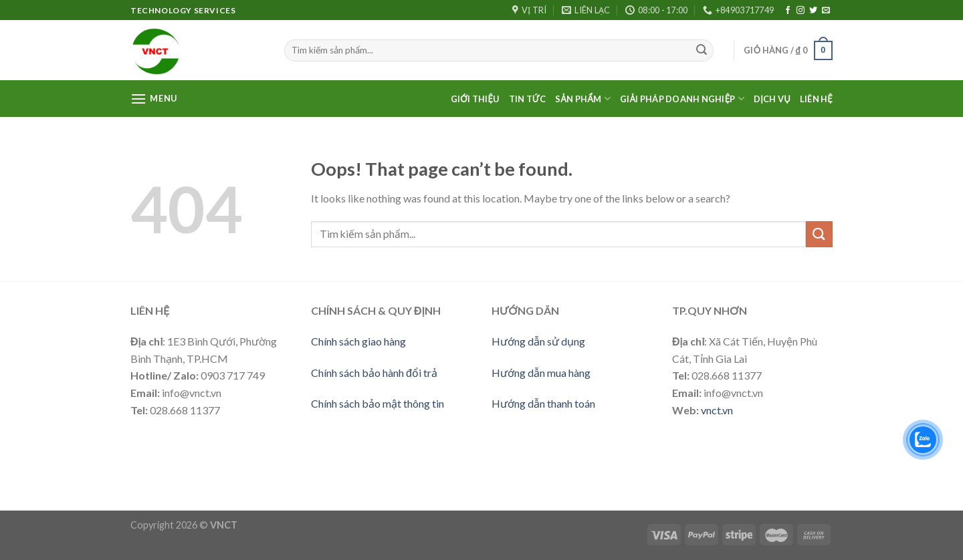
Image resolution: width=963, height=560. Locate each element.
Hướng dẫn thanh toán (543, 403)
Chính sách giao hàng (358, 341)
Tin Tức (528, 99)
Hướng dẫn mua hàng (541, 373)
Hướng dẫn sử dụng (538, 341)
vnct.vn (717, 410)
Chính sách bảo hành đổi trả (374, 373)
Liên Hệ (816, 99)
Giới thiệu (475, 99)
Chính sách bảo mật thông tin (378, 403)
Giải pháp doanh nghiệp (682, 99)
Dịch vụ (772, 99)
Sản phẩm (583, 99)
